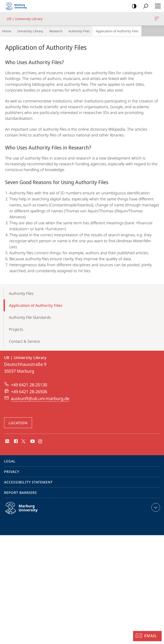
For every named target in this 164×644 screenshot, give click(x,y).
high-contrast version (133, 6)
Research (56, 31)
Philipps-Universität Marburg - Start (18, 6)
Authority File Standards (30, 317)
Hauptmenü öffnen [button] (157, 6)
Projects (16, 329)
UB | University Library (157, 19)
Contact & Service (24, 341)
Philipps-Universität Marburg (26, 511)
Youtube (32, 442)
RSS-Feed (7, 442)
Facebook (15, 442)
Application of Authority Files (36, 305)
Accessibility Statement (28, 482)
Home (7, 31)
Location (18, 423)
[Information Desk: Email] (147, 636)
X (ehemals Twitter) (23, 441)
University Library (30, 31)
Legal (10, 461)
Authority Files (79, 31)
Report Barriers (20, 493)
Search (144, 6)
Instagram (40, 442)
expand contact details (155, 507)
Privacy (12, 472)
